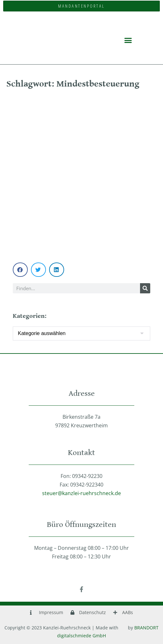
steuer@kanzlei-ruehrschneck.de (81, 493)
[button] (128, 40)
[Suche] (145, 288)
